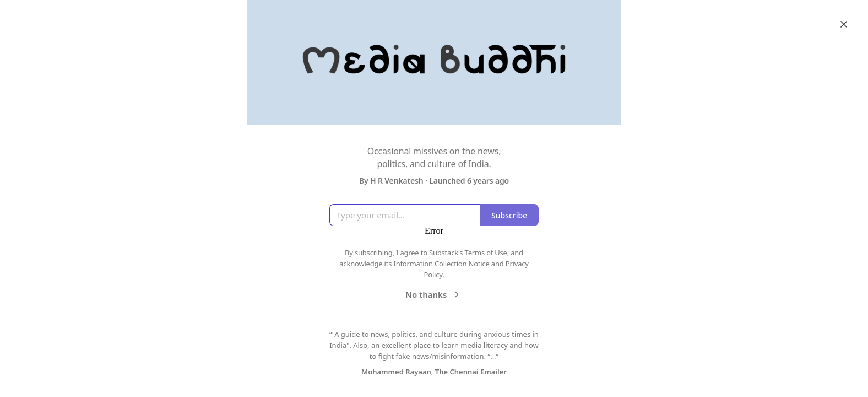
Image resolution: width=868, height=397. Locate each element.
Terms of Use (486, 253)
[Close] (844, 24)
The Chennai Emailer (471, 372)
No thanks (434, 294)
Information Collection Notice (441, 264)
